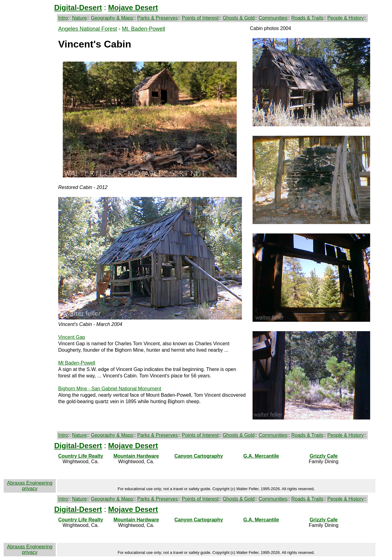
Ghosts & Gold (239, 18)
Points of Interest (200, 18)
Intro (63, 18)
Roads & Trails (307, 18)
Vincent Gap (72, 337)
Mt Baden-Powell (77, 363)
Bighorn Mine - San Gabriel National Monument (110, 389)
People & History (346, 18)
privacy (30, 488)
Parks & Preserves (157, 18)
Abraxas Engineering (30, 483)
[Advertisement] (30, 118)
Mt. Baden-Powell (143, 29)
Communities (273, 18)
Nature (79, 18)
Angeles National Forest (88, 29)
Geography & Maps (112, 18)
